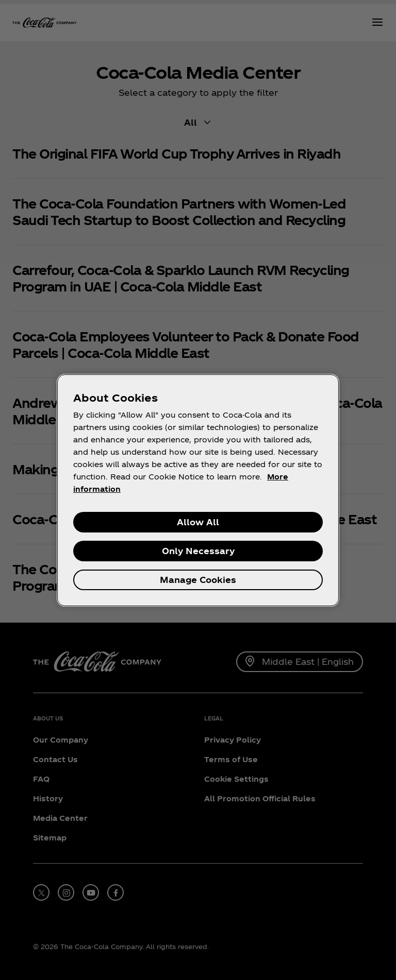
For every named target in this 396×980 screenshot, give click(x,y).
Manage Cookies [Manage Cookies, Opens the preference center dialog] (198, 580)
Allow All (198, 522)
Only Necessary (198, 551)
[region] (198, 490)
